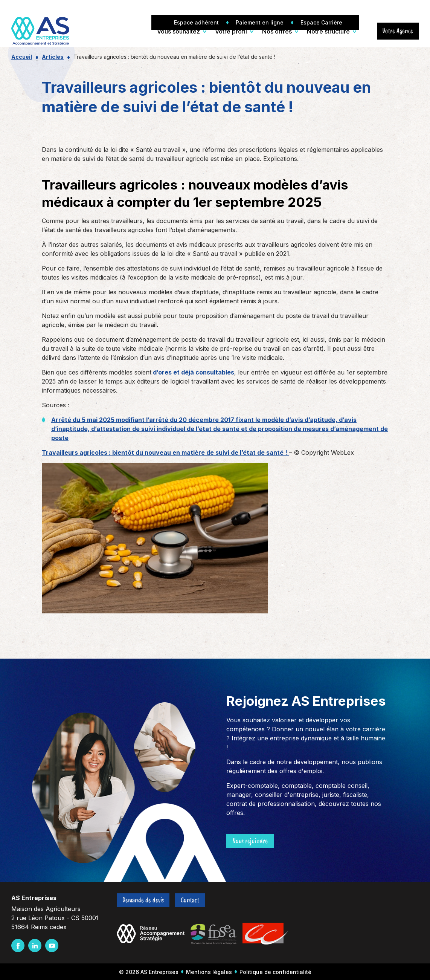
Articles (53, 57)
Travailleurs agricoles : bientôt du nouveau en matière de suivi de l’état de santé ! (165, 453)
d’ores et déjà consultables (193, 372)
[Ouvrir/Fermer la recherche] (365, 31)
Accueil (22, 57)
